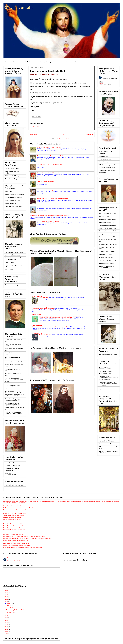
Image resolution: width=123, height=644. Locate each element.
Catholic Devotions (31, 62)
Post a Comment (37, 127)
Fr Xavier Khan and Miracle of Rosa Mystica (49, 173)
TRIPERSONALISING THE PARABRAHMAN (43, 308)
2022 (7, 595)
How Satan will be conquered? (107, 213)
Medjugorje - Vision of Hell (106, 234)
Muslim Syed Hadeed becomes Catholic (14, 524)
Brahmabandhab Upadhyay (39, 307)
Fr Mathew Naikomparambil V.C (108, 165)
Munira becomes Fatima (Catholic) (12, 517)
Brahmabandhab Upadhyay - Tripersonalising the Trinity (13, 400)
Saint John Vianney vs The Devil (46, 181)
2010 (7, 629)
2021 (7, 597)
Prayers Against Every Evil (12, 200)
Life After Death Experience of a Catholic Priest (49, 147)
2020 (7, 599)
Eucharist (69, 62)
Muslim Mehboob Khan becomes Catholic (14, 526)
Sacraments (58, 62)
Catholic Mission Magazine (12, 255)
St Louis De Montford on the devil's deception (107, 267)
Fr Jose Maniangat (104, 162)
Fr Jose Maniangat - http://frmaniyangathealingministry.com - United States (108, 378)
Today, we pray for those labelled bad (16, 610)
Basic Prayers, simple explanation (14, 195)
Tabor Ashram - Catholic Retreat (14, 252)
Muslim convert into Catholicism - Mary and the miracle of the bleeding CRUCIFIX (24, 536)
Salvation (78, 62)
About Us (87, 62)
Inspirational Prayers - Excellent (14, 197)
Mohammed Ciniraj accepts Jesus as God (14, 530)
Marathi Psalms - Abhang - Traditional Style (12, 469)
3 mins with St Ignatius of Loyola (14, 485)
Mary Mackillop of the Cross (107, 441)
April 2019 (9, 606)
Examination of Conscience (13, 488)
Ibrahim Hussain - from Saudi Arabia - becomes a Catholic (18, 508)
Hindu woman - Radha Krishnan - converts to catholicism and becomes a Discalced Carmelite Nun (14, 386)
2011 (7, 627)
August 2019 (10, 603)
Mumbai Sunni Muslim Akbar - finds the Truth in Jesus (17, 546)
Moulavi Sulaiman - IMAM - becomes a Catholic (16, 510)
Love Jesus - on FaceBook (109, 78)
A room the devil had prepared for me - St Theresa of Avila (52, 207)
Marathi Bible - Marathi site (12, 466)
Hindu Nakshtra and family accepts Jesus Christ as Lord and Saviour (14, 380)
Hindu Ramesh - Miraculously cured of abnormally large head (14, 413)
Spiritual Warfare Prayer (12, 203)
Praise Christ (107, 85)
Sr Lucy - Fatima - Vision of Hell (108, 228)
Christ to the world (43, 298)
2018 (7, 616)
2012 (7, 625)
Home (7, 62)
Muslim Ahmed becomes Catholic (12, 519)
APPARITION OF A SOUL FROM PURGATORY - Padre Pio (53, 198)
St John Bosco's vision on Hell (107, 219)
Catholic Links (9, 270)
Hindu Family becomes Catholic (14, 362)
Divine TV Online (10, 262)
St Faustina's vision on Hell (106, 222)
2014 (7, 620)
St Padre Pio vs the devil (106, 254)
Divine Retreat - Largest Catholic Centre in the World (14, 259)
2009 (7, 631)
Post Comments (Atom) (65, 139)
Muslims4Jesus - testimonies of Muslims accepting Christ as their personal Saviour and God (27, 538)
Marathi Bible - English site (12, 463)
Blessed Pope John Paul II (106, 444)
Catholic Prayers (36, 315)
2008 (7, 634)
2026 (7, 590)
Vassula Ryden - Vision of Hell (107, 231)
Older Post (90, 134)
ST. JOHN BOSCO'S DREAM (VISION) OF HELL (50, 164)
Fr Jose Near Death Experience (108, 225)
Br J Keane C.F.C (104, 156)
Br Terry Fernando (37, 296)
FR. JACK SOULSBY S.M (45, 335)
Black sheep (37, 119)
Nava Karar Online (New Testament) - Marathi (12, 474)
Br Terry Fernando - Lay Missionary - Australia (105, 368)
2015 (7, 618)
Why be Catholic (18, 8)
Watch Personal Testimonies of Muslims (14, 515)
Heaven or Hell (17, 62)
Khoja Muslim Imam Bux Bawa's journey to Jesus (16, 544)
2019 (7, 601)
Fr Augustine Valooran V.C (106, 159)
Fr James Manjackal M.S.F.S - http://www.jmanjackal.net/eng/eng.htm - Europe (108, 384)
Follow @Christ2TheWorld (10, 557)
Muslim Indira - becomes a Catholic (12, 506)
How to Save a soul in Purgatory (108, 355)
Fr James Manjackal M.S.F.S (107, 168)
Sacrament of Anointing (11, 285)
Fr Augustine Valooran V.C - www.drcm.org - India (107, 372)
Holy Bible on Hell (104, 216)
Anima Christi (9, 192)
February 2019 (10, 613)
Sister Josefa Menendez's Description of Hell (49, 221)
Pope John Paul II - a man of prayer (46, 190)
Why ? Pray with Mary (11, 179)
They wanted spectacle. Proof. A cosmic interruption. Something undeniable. (51, 327)
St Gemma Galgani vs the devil (107, 263)
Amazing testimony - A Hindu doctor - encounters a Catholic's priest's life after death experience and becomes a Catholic (14, 394)
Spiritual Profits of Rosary (12, 176)
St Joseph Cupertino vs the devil (108, 257)
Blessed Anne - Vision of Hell (107, 237)
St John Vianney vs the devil (107, 252)
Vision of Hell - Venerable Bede (108, 260)
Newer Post (34, 134)
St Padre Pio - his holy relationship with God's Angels (108, 452)
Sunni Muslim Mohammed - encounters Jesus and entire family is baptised (23, 548)
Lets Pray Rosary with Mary (13, 169)
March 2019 (10, 608)
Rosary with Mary (46, 62)
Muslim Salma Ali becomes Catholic (13, 528)
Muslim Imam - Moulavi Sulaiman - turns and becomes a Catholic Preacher (49, 216)
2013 (7, 622)
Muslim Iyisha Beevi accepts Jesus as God (14, 534)
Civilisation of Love (37, 333)
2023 (7, 592)
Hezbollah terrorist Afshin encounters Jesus (15, 513)
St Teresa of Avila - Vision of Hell (108, 244)
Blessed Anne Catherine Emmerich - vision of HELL (51, 156)
